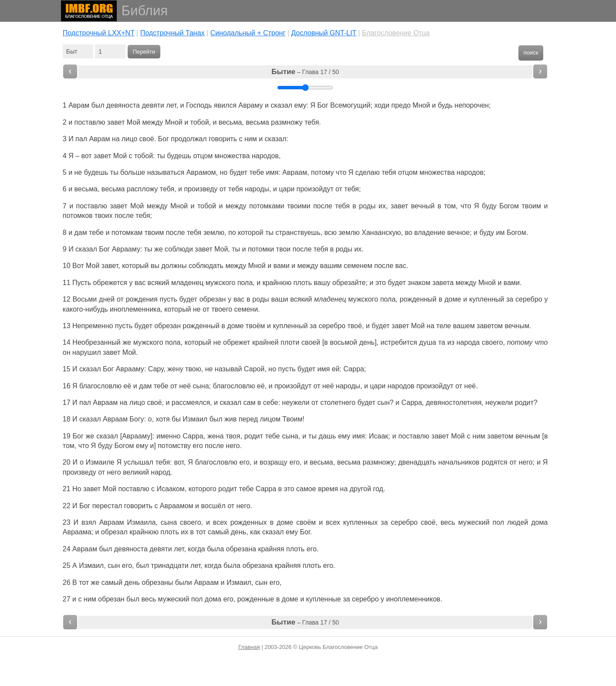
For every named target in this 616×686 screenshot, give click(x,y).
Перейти (144, 52)
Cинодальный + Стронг (248, 33)
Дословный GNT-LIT (324, 33)
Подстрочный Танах (173, 33)
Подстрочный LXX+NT (99, 33)
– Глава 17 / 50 (305, 72)
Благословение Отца (396, 33)
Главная (249, 647)
